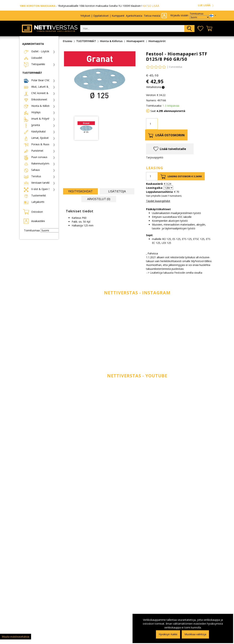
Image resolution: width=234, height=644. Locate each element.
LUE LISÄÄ (206, 5)
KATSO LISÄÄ (151, 6)
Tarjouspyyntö (155, 157)
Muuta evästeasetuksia (16, 637)
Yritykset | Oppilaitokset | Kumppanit (102, 16)
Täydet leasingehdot (158, 201)
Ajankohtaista (134, 16)
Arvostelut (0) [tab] (99, 199)
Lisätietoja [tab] (117, 191)
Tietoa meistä (152, 16)
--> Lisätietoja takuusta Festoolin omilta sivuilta (174, 273)
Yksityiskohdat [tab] (80, 191)
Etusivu (68, 41)
